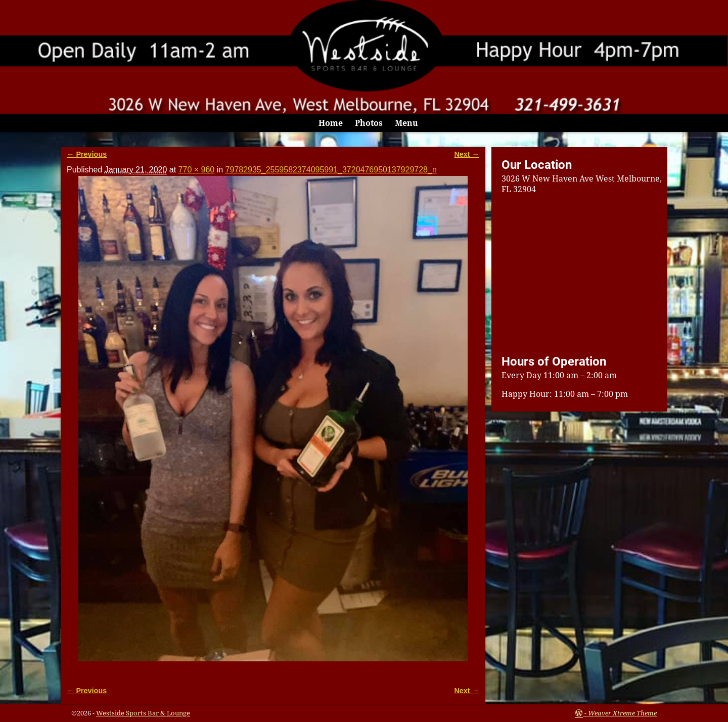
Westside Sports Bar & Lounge (143, 713)
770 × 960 (197, 170)
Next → (467, 154)
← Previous (87, 154)
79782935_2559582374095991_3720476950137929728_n (331, 170)
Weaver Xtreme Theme (622, 713)
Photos (369, 123)
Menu (406, 123)
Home (331, 123)
